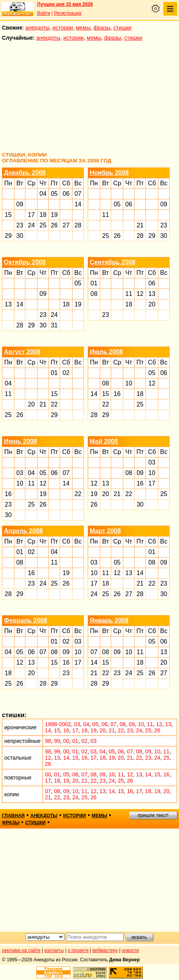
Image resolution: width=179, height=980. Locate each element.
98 (48, 741)
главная (13, 816)
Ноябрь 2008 (109, 173)
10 (129, 383)
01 (94, 283)
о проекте (78, 950)
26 (54, 225)
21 (140, 225)
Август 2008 (22, 352)
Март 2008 (105, 531)
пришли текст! (153, 815)
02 (66, 373)
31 (54, 325)
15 (8, 215)
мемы (83, 28)
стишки (122, 28)
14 (78, 204)
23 (20, 225)
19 (54, 215)
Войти (44, 13)
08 (94, 294)
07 (78, 194)
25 (43, 225)
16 (117, 394)
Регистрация (67, 13)
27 (66, 225)
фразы (102, 28)
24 (31, 225)
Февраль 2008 (26, 620)
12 (140, 294)
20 (152, 304)
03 (20, 473)
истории (63, 28)
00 (66, 741)
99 (57, 741)
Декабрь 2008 (25, 173)
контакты (54, 950)
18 (43, 215)
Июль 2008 (106, 352)
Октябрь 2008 (25, 262)
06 (66, 194)
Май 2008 (104, 441)
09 (20, 204)
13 (8, 304)
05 (54, 194)
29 (8, 236)
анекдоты (37, 28)
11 (106, 215)
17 (31, 215)
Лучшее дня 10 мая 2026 (65, 4)
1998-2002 (58, 724)
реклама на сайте (21, 950)
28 (78, 225)
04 (43, 194)
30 (20, 236)
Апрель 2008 (23, 531)
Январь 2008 (109, 620)
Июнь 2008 (20, 441)
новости (130, 950)
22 (54, 404)
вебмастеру (105, 950)
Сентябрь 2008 (113, 262)
